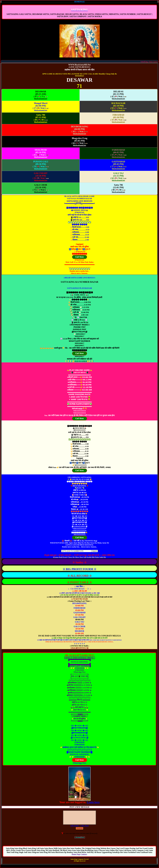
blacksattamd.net (41, 99)
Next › (83, 840)
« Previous (78, 840)
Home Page (76, 857)
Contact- (84, 857)
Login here (93, 802)
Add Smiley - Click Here (80, 828)
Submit (79, 831)
